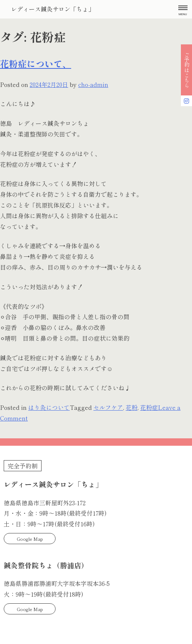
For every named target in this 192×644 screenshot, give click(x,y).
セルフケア (108, 407)
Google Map (30, 539)
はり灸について (49, 407)
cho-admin (93, 84)
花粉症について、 (36, 63)
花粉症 (149, 407)
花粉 (132, 407)
